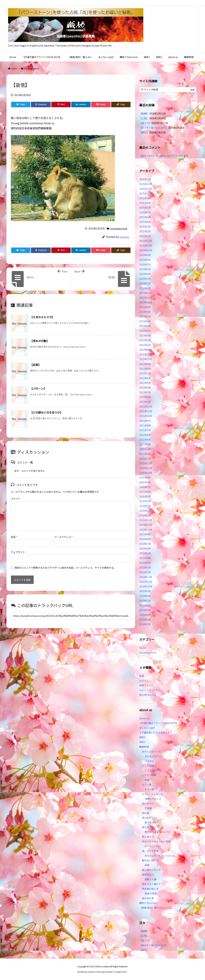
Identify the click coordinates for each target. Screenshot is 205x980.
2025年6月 (145, 212)
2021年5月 (145, 440)
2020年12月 (146, 463)
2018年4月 (145, 615)
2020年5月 (145, 496)
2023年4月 (145, 331)
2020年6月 (145, 492)
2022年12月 (146, 350)
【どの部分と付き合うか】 (46, 412)
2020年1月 (145, 515)
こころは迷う (149, 766)
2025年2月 (145, 231)
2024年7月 (145, 264)
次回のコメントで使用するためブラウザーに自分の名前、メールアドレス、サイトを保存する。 (65, 562)
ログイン (144, 681)
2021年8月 (145, 425)
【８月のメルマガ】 (42, 317)
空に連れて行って (151, 870)
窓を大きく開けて (151, 884)
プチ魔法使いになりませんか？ (156, 732)
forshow (124, 237)
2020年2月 (145, 511)
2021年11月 (146, 411)
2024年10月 (146, 250)
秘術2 (142, 742)
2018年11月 (146, 582)
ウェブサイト (18, 547)
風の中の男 (148, 898)
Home (14, 68)
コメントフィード (149, 690)
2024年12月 (146, 241)
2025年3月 (145, 227)
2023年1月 (145, 345)
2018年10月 (146, 586)
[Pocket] (101, 104)
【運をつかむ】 (148, 156)
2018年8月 (145, 596)
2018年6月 (145, 605)
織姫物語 (144, 747)
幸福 (147, 780)
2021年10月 (146, 416)
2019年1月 (145, 572)
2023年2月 (145, 340)
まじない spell (147, 728)
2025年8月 (145, 203)
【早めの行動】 (40, 341)
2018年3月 (145, 620)
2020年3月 (145, 506)
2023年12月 (146, 293)
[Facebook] (41, 104)
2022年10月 (146, 359)
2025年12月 (146, 184)
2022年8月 (145, 369)
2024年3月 (145, 279)
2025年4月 (145, 222)
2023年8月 (145, 312)
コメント (16, 498)
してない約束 (149, 775)
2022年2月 (145, 397)
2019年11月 (146, 525)
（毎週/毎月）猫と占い (152, 908)
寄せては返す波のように (158, 832)
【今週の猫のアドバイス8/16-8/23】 (159, 723)
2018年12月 (146, 577)
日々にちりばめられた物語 (156, 841)
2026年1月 (145, 179)
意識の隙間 (151, 893)
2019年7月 (145, 544)
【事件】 (144, 132)
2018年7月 (145, 601)
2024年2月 (145, 283)
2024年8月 (145, 260)
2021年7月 (145, 430)
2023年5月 (145, 326)
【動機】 (144, 113)
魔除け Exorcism (148, 903)
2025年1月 (145, 236)
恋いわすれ (148, 803)
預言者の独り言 (150, 889)
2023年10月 (146, 302)
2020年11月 (146, 468)
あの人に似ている (151, 751)
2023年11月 (146, 298)
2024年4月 (145, 274)
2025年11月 (146, 189)
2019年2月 (145, 567)
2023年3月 (145, 335)
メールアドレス (64, 531)
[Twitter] (21, 104)
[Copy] (121, 104)
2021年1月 (145, 459)
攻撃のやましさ (154, 799)
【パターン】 (38, 389)
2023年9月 (145, 307)
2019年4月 (145, 558)
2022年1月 (145, 402)
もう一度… (151, 789)
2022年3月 (145, 392)
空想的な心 (148, 874)
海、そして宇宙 (150, 851)
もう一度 (147, 785)
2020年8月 (145, 482)
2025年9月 (145, 198)
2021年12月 (146, 406)
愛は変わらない (150, 818)
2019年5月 (145, 553)
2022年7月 (145, 373)
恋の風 (146, 813)
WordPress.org (148, 695)
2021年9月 (145, 421)
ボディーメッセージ (152, 794)
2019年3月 (145, 563)
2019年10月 (146, 530)
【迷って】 (145, 123)
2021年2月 (145, 454)
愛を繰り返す (149, 827)
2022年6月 (145, 378)
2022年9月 (145, 364)
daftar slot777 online (171, 156)
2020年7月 (145, 487)
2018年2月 (145, 624)
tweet (143, 648)
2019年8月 (145, 539)
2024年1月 (145, 288)
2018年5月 (145, 610)
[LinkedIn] (81, 104)
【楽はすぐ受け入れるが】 (153, 128)
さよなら (149, 761)
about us (144, 718)
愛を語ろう (148, 837)
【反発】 (35, 365)
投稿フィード (146, 685)
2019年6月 (145, 549)
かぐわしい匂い (153, 846)
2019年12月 (146, 520)
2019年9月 (145, 534)
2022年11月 (146, 354)
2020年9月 (145, 477)
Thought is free (120, 972)
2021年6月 (145, 435)
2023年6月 (145, 321)
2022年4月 (145, 388)
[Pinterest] (61, 104)
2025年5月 (145, 217)
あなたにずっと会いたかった (160, 856)
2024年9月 (145, 255)
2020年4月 (145, 501)
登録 (142, 676)
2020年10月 (146, 473)
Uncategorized (32, 68)
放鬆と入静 (151, 879)
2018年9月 (145, 591)
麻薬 (147, 865)
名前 (14, 531)
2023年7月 (145, 317)
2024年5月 (145, 269)
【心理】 (144, 118)
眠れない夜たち (150, 860)
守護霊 (148, 808)
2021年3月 (145, 449)
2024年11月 (146, 246)
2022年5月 (145, 383)
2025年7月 (145, 208)
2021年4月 (145, 444)
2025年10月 (146, 193)
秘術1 (142, 737)
